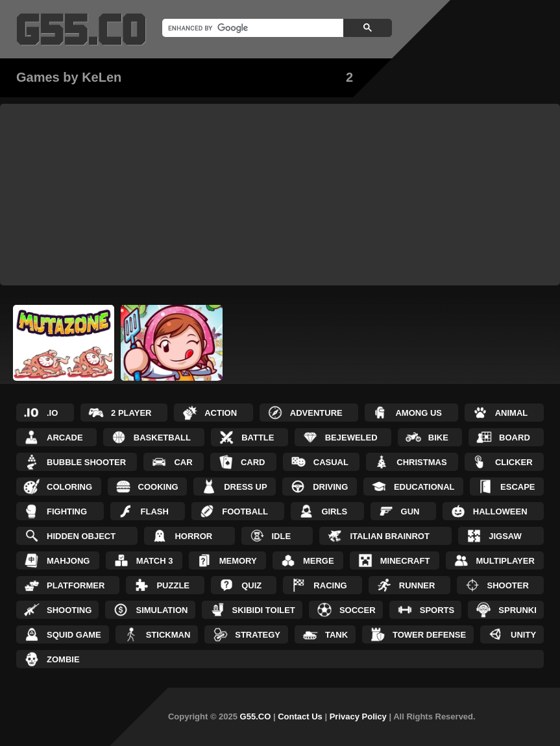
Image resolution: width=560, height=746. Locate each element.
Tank (336, 635)
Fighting (67, 511)
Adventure (316, 413)
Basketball (162, 438)
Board (515, 438)
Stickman (168, 635)
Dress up (245, 487)
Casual (331, 462)
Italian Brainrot (390, 536)
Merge (319, 561)
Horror (193, 536)
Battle (258, 438)
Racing (330, 585)
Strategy (258, 635)
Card (253, 462)
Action (221, 413)
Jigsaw (505, 536)
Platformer (76, 585)
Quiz (251, 585)
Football (245, 511)
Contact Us (300, 716)
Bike (438, 438)
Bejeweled (351, 438)
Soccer (358, 610)
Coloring (69, 487)
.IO (52, 413)
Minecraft (405, 561)
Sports (437, 610)
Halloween (500, 511)
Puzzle (173, 585)
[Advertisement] (280, 195)
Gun (410, 511)
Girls (334, 511)
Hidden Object (81, 536)
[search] (251, 28)
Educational (424, 487)
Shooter (508, 585)
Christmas (421, 462)
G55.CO (256, 716)
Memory (238, 561)
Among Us (419, 413)
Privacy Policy (358, 716)
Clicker (514, 462)
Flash (155, 511)
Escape (517, 487)
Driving (330, 487)
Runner (417, 585)
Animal (512, 413)
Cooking (158, 487)
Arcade (65, 438)
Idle (282, 536)
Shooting (69, 610)
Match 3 (155, 561)
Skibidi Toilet (264, 610)
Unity (523, 635)
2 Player (131, 413)
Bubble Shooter (86, 462)
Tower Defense (429, 635)
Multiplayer (505, 561)
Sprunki (517, 610)
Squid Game (74, 635)
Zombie (63, 659)
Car (183, 462)
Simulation (162, 610)
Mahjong (68, 561)
